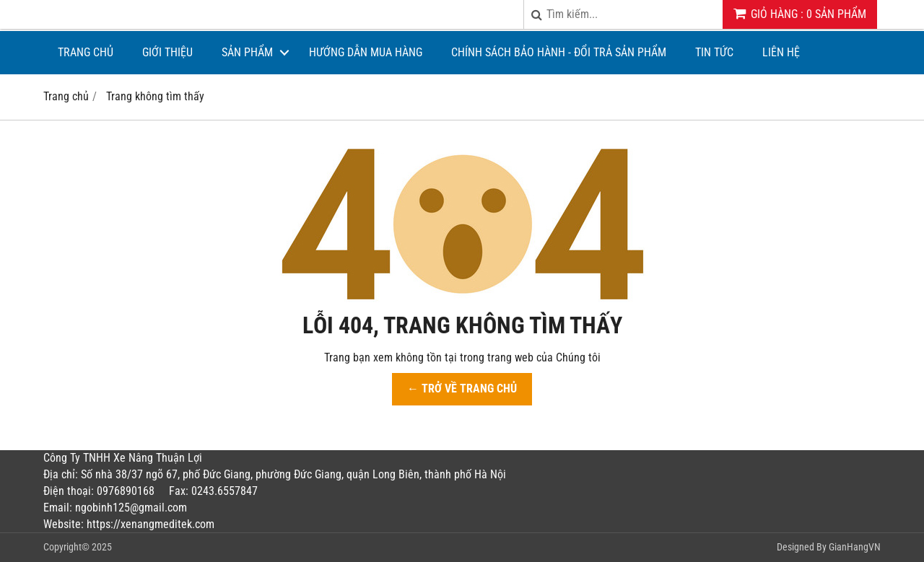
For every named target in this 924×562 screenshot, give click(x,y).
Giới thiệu (167, 52)
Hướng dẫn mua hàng (366, 52)
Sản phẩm (247, 52)
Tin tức (714, 52)
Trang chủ (86, 52)
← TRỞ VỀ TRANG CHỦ (462, 388)
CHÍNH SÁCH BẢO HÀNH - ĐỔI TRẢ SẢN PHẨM (559, 52)
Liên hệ (781, 52)
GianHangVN (855, 547)
